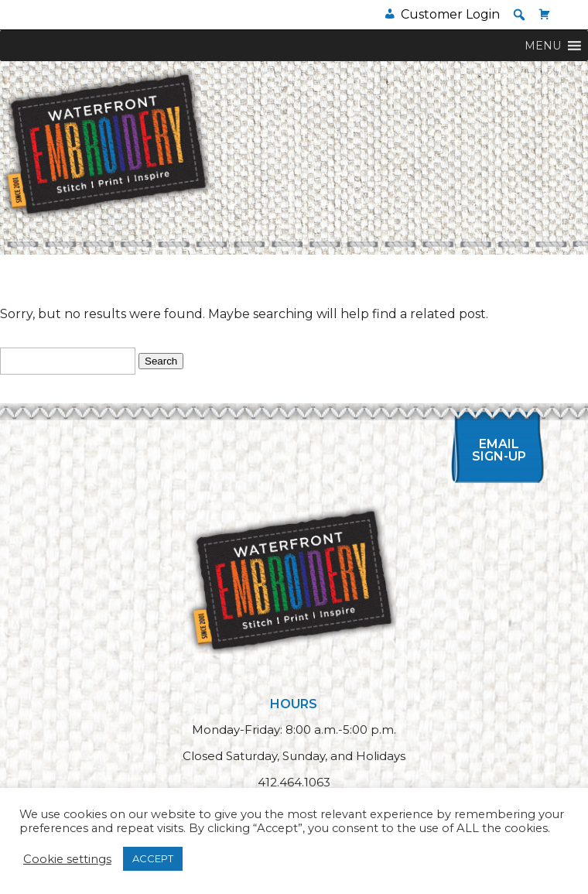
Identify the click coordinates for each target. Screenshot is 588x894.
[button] (519, 15)
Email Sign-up (499, 450)
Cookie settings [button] (67, 859)
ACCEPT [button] (153, 858)
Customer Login (450, 14)
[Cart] (545, 14)
